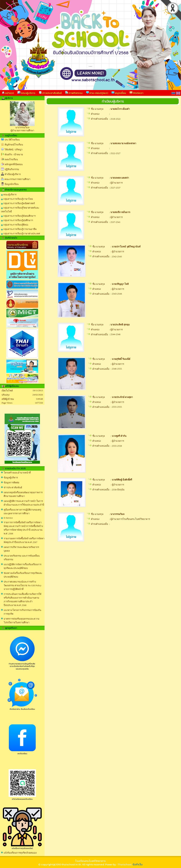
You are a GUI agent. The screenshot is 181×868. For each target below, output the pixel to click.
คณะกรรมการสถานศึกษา (17, 179)
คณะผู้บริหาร (26, 93)
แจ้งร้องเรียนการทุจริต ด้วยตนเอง (20, 853)
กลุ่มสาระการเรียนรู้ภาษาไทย (17, 199)
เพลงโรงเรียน (11, 159)
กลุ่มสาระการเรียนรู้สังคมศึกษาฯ (18, 216)
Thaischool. (125, 864)
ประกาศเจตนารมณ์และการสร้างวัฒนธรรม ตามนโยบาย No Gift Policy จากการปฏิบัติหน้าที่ (23, 585)
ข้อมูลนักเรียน (12, 184)
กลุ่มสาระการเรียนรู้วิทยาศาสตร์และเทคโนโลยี (20, 210)
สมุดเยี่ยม (119, 93)
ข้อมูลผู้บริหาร (11, 478)
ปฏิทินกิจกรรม (12, 169)
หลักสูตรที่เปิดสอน (14, 164)
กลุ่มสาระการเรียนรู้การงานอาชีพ (19, 229)
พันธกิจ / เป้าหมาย (14, 154)
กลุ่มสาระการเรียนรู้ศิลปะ (15, 225)
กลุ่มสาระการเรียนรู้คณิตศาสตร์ (18, 203)
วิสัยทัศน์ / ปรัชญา (14, 150)
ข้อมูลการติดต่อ (11, 483)
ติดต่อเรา (136, 93)
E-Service (8, 518)
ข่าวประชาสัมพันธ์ (50, 93)
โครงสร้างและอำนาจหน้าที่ (17, 473)
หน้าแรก (8, 93)
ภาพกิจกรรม (74, 93)
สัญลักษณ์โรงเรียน (14, 145)
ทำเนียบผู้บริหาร (13, 174)
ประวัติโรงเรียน (12, 140)
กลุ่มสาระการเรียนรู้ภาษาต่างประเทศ (21, 234)
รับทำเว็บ (138, 864)
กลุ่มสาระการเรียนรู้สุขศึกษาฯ (17, 220)
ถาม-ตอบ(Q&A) (97, 93)
